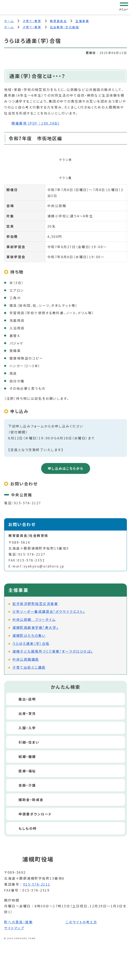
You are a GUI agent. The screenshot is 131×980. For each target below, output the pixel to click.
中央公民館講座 (26, 659)
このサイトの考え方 (81, 922)
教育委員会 (59, 21)
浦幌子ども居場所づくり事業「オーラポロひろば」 (53, 651)
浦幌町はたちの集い (29, 635)
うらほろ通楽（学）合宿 (31, 643)
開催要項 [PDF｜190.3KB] (35, 123)
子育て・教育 (32, 21)
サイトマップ (14, 928)
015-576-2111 (37, 884)
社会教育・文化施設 (65, 27)
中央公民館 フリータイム (34, 619)
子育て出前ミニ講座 (29, 667)
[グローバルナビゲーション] (124, 7)
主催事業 (82, 21)
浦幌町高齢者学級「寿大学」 (35, 627)
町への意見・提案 (18, 922)
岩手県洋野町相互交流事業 (35, 604)
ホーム (9, 21)
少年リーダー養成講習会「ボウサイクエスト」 (49, 611)
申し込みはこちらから (66, 468)
